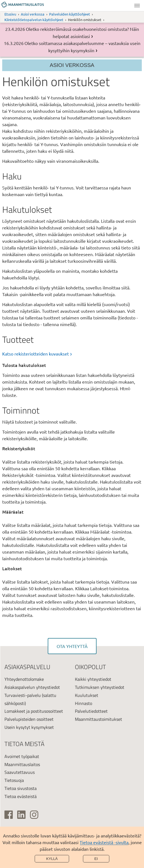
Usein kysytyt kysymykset (29, 727)
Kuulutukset (87, 695)
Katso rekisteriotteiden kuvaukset (36, 354)
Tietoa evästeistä (21, 796)
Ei (96, 859)
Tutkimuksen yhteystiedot (100, 687)
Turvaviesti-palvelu (23, 695)
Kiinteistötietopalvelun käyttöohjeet (34, 20)
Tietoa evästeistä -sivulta (104, 842)
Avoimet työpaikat (22, 756)
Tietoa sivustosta (21, 788)
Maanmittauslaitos (22, 764)
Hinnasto (84, 703)
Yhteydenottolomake (24, 679)
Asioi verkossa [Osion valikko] (72, 65)
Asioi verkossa (33, 14)
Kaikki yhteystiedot (93, 679)
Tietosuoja (14, 780)
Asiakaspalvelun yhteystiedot (32, 687)
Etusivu (10, 14)
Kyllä (52, 859)
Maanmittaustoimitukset (98, 719)
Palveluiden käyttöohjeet (70, 14)
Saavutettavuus (20, 772)
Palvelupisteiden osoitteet (29, 719)
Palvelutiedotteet (91, 711)
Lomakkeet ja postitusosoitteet (34, 711)
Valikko (137, 6)
